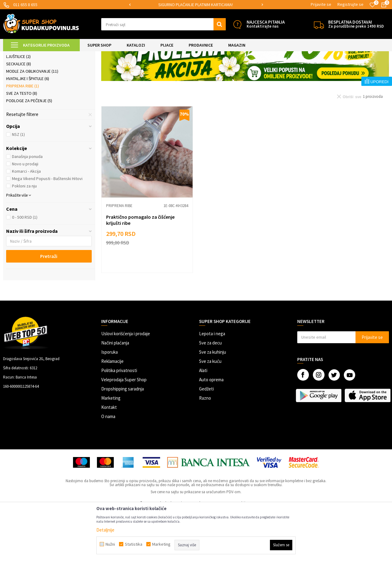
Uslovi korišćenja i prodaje (126, 385)
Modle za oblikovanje (32, 122)
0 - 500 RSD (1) (25, 268)
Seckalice (19, 115)
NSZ (18, 186)
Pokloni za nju (24, 237)
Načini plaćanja (115, 394)
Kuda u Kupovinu (17, 55)
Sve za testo (22, 144)
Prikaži (325, 70)
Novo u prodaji (25, 215)
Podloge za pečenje (29, 152)
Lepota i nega (212, 385)
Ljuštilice (18, 108)
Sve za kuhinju (213, 403)
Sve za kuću (210, 412)
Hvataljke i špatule (28, 130)
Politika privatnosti (119, 422)
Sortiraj (277, 70)
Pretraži (49, 307)
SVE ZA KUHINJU (73, 55)
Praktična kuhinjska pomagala (41, 86)
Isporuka (110, 403)
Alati (203, 422)
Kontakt (109, 458)
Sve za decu (210, 394)
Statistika (134, 544)
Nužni (110, 544)
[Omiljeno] (372, 5)
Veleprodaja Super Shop (124, 431)
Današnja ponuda (27, 208)
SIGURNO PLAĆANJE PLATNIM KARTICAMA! (196, 5)
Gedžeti (206, 440)
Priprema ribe (23, 137)
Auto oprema (211, 431)
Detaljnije (105, 530)
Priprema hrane (104, 55)
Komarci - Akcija (26, 222)
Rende (15, 100)
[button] (163, 24)
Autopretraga (251, 70)
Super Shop (46, 55)
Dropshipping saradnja (123, 440)
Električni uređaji (27, 93)
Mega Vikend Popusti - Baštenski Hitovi (47, 230)
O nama (108, 468)
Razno (205, 449)
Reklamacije (112, 412)
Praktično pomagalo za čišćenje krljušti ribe (140, 271)
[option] (196, 5)
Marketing (111, 449)
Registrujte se (350, 4)
